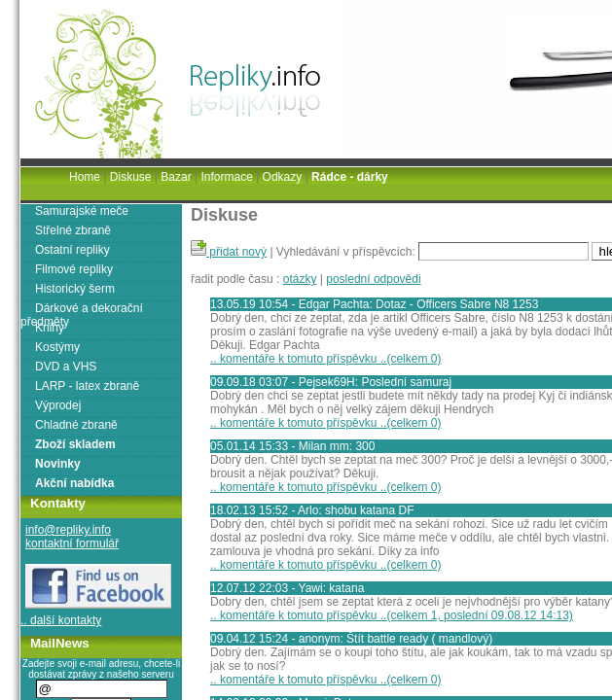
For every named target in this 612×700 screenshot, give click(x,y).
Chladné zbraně (76, 425)
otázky (300, 279)
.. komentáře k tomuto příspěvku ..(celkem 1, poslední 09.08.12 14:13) (392, 615)
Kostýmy (57, 347)
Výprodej (58, 405)
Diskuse (131, 177)
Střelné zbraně (73, 230)
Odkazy (283, 177)
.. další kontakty (61, 620)
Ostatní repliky (72, 250)
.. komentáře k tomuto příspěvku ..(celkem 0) (325, 359)
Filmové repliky (74, 269)
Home (85, 177)
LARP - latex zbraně (87, 386)
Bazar (176, 177)
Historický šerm (75, 289)
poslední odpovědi (373, 279)
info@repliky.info (68, 530)
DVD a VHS (66, 367)
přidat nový (229, 252)
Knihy (50, 328)
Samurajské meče (82, 211)
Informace (226, 177)
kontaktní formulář (72, 543)
